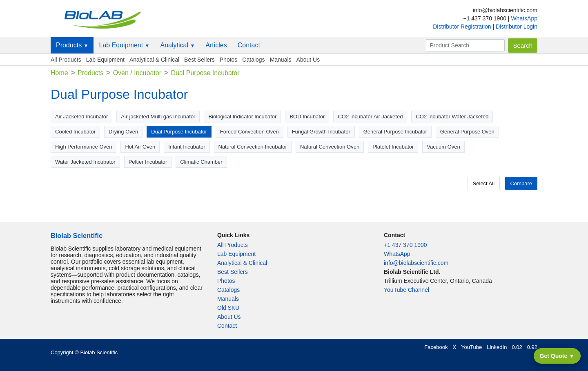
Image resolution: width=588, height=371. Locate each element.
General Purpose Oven (467, 132)
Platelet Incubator (393, 147)
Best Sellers (199, 60)
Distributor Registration (463, 27)
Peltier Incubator (148, 162)
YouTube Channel (406, 290)
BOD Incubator (307, 117)
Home (59, 73)
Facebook (436, 347)
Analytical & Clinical (154, 60)
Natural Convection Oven (330, 147)
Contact (249, 45)
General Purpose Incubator (395, 132)
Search (523, 46)
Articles (216, 45)
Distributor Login (517, 27)
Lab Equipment (124, 45)
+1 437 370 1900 (405, 245)
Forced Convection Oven (249, 132)
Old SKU (228, 308)
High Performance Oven (84, 147)
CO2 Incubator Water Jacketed (452, 117)
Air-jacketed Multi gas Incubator (158, 117)
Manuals (281, 60)
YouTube (471, 347)
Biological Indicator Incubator (242, 117)
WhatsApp (524, 18)
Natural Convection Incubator (253, 147)
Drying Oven (123, 132)
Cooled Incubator (75, 132)
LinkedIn (497, 347)
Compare (521, 183)
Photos (229, 60)
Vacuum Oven (443, 147)
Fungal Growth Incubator (321, 132)
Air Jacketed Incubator (81, 117)
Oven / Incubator (137, 73)
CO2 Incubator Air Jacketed (370, 117)
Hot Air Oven (140, 147)
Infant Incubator (187, 147)
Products (72, 45)
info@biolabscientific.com (416, 263)
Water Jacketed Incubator (85, 162)
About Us (308, 60)
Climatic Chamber (201, 162)
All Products (66, 60)
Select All (484, 183)
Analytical (177, 45)
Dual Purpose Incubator (179, 132)
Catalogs (253, 60)
